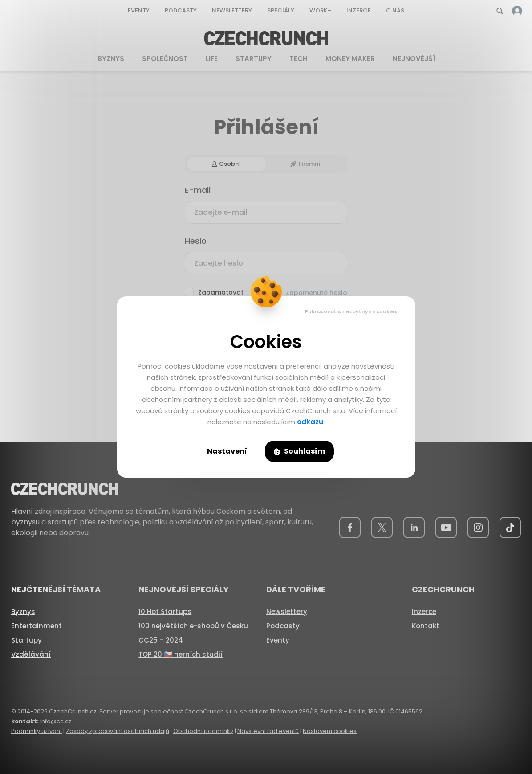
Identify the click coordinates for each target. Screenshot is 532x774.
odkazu (310, 422)
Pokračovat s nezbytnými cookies (351, 311)
